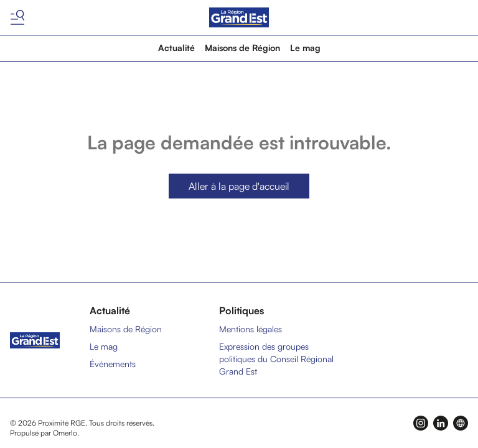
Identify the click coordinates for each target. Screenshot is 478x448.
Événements (113, 364)
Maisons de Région (242, 48)
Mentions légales (251, 329)
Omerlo (65, 433)
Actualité (176, 48)
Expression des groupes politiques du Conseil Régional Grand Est (276, 359)
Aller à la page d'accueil (239, 186)
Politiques (241, 310)
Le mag (305, 48)
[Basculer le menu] (17, 17)
